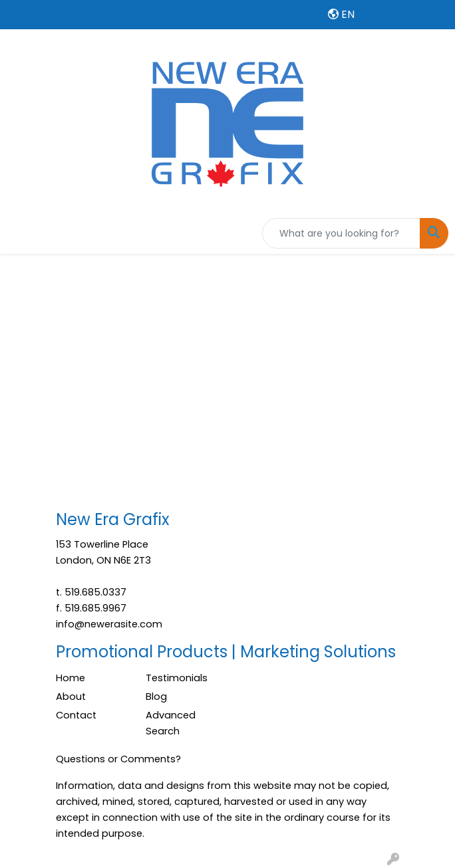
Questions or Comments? (118, 759)
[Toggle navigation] (21, 233)
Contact (76, 715)
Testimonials (177, 678)
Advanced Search (171, 723)
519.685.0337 (95, 592)
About (71, 697)
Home (71, 678)
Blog (156, 697)
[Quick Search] (341, 233)
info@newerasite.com (109, 624)
